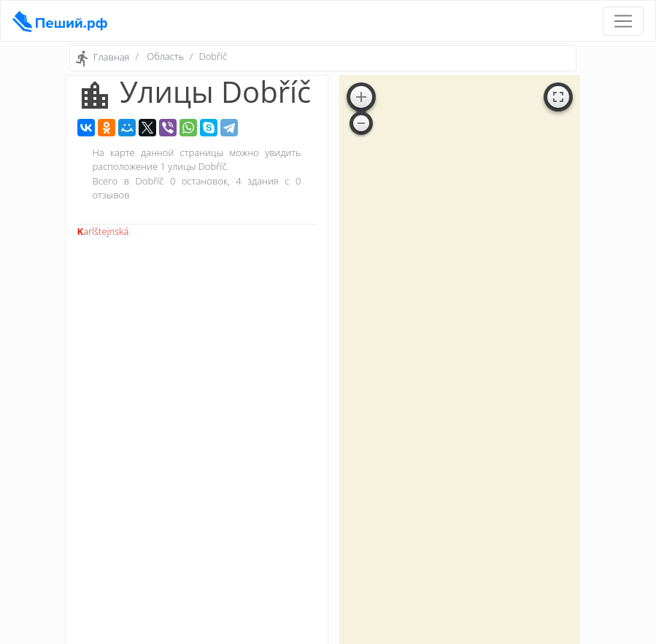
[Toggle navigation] (623, 21)
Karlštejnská (103, 231)
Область (165, 56)
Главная (112, 58)
